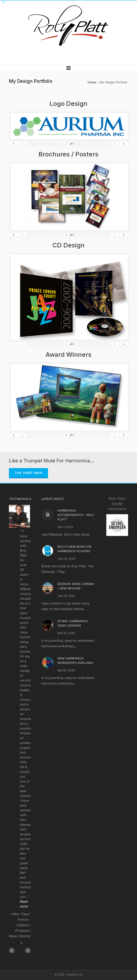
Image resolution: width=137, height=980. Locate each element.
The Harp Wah (28, 473)
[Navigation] (68, 68)
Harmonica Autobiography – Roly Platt (76, 515)
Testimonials (20, 499)
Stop (21, 943)
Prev (12, 951)
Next (28, 951)
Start (19, 943)
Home (92, 82)
